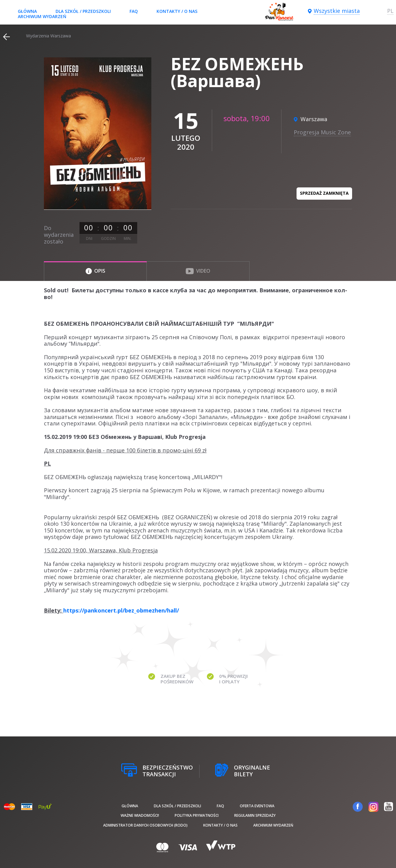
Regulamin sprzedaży (255, 815)
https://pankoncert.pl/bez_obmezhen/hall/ (121, 610)
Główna (27, 11)
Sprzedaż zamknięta (324, 193)
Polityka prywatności (197, 815)
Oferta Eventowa (257, 806)
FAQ (134, 11)
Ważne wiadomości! (140, 815)
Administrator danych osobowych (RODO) (145, 825)
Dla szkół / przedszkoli (83, 11)
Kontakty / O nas (177, 11)
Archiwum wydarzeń (42, 16)
